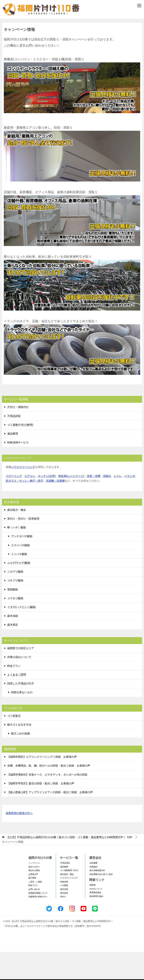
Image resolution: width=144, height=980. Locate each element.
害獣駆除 (13, 617)
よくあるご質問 (17, 702)
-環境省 (92, 913)
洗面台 (107, 503)
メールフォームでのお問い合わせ (73, 40)
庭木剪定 (13, 652)
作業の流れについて (19, 685)
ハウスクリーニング (23, 495)
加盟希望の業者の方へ (19, 841)
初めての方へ (34, 895)
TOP (69, 865)
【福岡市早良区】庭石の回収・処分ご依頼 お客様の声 (41, 811)
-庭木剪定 (64, 921)
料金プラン (14, 694)
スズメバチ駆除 (20, 573)
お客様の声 (33, 902)
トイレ (118, 503)
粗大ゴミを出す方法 (19, 752)
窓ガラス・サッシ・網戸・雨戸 (24, 508)
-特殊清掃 (64, 909)
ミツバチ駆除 (19, 582)
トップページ (34, 891)
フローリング (14, 503)
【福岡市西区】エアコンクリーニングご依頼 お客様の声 (42, 785)
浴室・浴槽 (94, 503)
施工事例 (32, 906)
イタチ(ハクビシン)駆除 (21, 635)
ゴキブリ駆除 (15, 608)
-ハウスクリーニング (69, 906)
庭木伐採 (13, 644)
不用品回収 (14, 444)
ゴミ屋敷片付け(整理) (20, 453)
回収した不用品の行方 (21, 711)
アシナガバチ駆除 (22, 564)
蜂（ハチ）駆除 (17, 555)
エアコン (30, 503)
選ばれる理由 (34, 898)
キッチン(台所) (47, 503)
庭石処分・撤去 (17, 538)
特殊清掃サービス (18, 470)
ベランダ (130, 503)
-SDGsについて (96, 917)
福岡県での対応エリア (21, 676)
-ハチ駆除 (64, 913)
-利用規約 (93, 895)
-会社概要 (93, 891)
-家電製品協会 (95, 920)
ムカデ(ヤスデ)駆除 (19, 591)
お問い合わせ (34, 917)
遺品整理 (13, 461)
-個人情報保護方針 (97, 898)
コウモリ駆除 (15, 626)
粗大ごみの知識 (20, 761)
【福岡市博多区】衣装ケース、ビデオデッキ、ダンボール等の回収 (47, 802)
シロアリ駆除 (15, 599)
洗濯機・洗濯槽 (55, 508)
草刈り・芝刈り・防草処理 (23, 546)
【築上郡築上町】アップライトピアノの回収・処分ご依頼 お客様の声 (50, 820)
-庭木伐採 (64, 917)
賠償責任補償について (38, 921)
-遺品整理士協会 (96, 924)
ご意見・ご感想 (35, 909)
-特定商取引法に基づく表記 (101, 902)
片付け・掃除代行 (18, 435)
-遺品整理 (64, 895)
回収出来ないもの (22, 720)
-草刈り (63, 924)
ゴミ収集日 (14, 744)
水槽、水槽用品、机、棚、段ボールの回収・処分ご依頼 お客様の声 (49, 793)
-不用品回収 (65, 891)
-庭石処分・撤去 (67, 902)
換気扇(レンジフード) (71, 503)
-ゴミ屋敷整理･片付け (69, 898)
